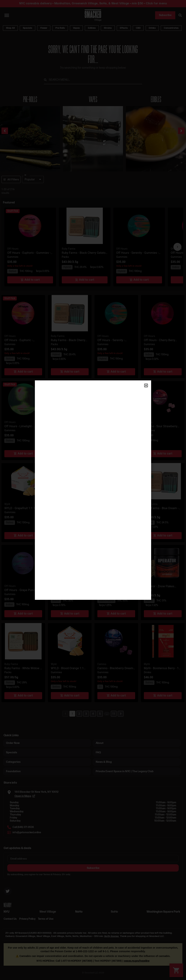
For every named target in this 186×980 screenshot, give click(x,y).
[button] (146, 385)
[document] (93, 490)
